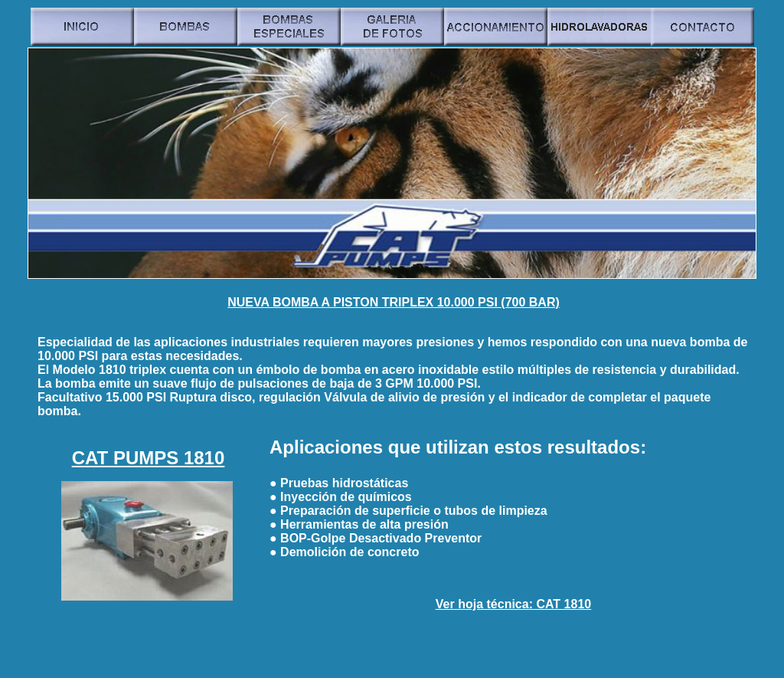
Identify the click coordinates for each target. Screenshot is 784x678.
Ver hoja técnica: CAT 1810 (513, 604)
